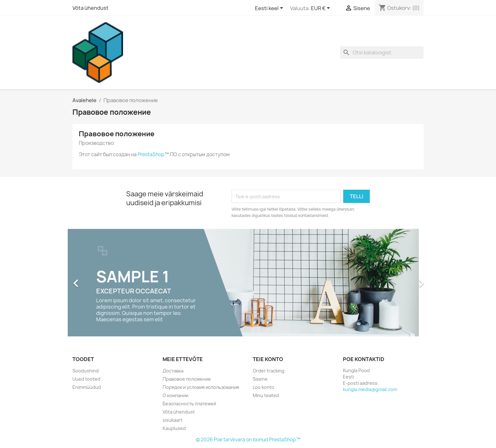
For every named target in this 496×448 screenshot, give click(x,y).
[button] (95, 280)
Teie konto (268, 359)
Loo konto (263, 387)
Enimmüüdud (87, 387)
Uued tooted (86, 379)
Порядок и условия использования (201, 387)
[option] (248, 283)
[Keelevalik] (270, 9)
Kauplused (174, 428)
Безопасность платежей (189, 404)
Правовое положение (187, 379)
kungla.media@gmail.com (370, 389)
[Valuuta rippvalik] (322, 9)
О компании (175, 395)
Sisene (260, 379)
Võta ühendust (90, 8)
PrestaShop (151, 154)
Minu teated (266, 395)
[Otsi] (382, 52)
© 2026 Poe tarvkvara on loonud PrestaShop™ (248, 440)
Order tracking (269, 371)
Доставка (173, 371)
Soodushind (86, 371)
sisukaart (173, 420)
